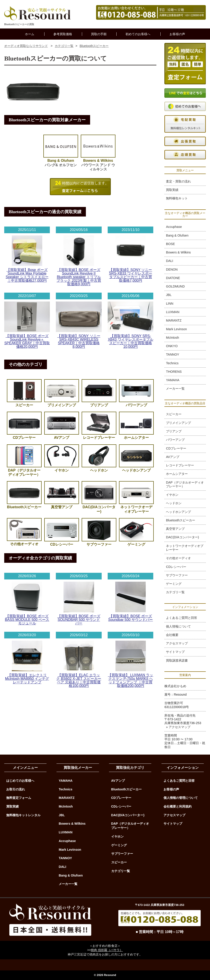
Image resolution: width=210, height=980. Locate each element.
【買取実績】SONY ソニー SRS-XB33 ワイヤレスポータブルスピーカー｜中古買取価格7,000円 (131, 275)
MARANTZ (174, 320)
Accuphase (174, 227)
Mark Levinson (176, 329)
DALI (170, 261)
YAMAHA (173, 380)
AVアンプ (173, 457)
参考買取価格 (63, 34)
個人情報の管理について (181, 798)
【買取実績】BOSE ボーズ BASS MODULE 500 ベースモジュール (27, 620)
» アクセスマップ (178, 727)
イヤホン (172, 495)
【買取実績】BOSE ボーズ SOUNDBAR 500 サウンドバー (79, 620)
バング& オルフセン (61, 161)
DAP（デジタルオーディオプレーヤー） (185, 484)
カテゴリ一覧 (175, 592)
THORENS (174, 372)
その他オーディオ (178, 558)
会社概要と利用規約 (178, 806)
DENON (172, 269)
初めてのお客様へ (138, 34)
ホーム (30, 34)
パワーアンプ (175, 440)
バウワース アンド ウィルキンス (98, 163)
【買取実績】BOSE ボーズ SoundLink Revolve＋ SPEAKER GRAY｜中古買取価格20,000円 (27, 341)
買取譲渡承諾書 (177, 660)
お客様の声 (177, 34)
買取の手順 (99, 34)
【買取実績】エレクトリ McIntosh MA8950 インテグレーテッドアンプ (27, 679)
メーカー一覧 (175, 389)
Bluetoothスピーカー (181, 520)
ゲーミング (174, 584)
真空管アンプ (175, 529)
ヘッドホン (174, 503)
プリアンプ (174, 431)
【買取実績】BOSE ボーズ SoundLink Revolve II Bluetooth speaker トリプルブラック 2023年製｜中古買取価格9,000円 (79, 277)
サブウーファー (177, 575)
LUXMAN (173, 312)
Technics (172, 363)
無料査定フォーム (19, 798)
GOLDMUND (175, 286)
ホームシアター (177, 474)
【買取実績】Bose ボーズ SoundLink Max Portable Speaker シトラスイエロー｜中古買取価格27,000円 (27, 275)
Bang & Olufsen (177, 235)
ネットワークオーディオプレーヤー (185, 548)
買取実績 (172, 190)
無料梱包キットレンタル (23, 815)
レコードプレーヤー (180, 465)
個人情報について (178, 626)
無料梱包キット (177, 198)
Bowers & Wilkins (178, 252)
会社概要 (172, 635)
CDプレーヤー (176, 448)
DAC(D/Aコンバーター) (182, 537)
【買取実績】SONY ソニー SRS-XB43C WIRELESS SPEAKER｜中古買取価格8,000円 (79, 341)
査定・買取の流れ (178, 181)
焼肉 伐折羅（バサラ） (107, 950)
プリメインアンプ (178, 423)
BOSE (170, 244)
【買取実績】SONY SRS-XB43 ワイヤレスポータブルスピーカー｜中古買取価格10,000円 (131, 341)
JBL (169, 295)
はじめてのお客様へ (20, 781)
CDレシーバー (176, 567)
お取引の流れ (16, 789)
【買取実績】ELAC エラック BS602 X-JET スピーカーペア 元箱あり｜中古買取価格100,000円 (79, 680)
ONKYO (172, 346)
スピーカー (174, 414)
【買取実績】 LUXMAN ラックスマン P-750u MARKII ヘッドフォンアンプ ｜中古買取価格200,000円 (131, 680)
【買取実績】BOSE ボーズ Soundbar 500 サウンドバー (130, 618)
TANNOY (173, 354)
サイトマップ (175, 652)
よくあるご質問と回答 (182, 618)
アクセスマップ (177, 643)
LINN (170, 304)
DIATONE (173, 278)
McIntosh (172, 338)
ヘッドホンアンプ (178, 512)
